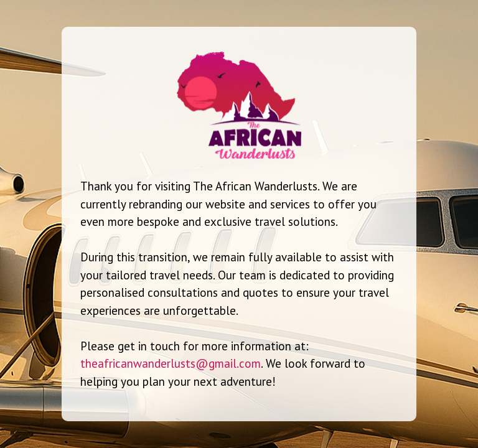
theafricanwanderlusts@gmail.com (171, 363)
